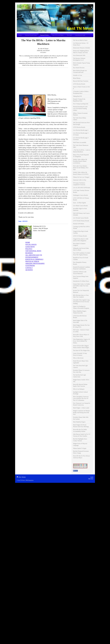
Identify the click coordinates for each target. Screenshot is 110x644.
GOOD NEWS (30, 247)
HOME (28, 242)
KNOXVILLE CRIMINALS (34, 259)
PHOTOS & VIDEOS (32, 261)
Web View (91, 479)
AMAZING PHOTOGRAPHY (35, 263)
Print (19, 477)
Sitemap (24, 477)
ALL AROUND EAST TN (34, 255)
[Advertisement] (43, 81)
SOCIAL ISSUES (31, 244)
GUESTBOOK (30, 266)
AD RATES (29, 270)
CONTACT (29, 268)
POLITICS (29, 249)
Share (75, 471)
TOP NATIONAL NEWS (33, 251)
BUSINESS (29, 253)
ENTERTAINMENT (32, 257)
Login (92, 477)
